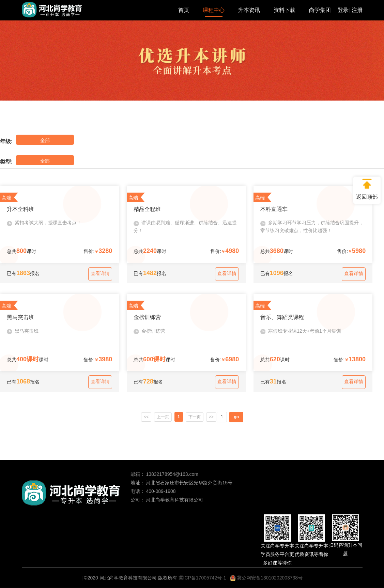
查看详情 (100, 273)
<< (145, 417)
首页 (184, 10)
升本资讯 (249, 10)
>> (212, 417)
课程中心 (214, 10)
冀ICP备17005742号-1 (202, 578)
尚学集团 (320, 10)
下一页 (195, 417)
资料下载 (285, 10)
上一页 (163, 417)
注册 (357, 10)
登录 (343, 10)
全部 (39, 140)
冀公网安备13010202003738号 (266, 578)
